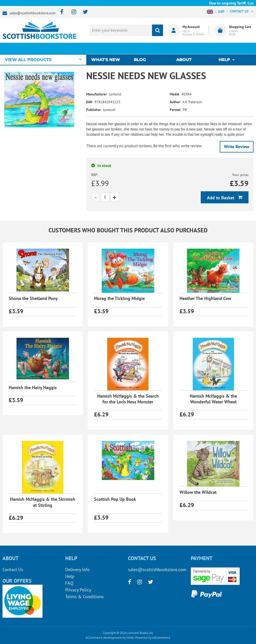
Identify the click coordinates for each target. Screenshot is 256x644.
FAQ (69, 583)
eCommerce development (104, 638)
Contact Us (13, 570)
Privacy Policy (78, 590)
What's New (108, 48)
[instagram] (72, 12)
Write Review (237, 147)
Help (70, 576)
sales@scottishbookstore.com (32, 13)
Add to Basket (221, 198)
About (184, 48)
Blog (141, 48)
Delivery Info (77, 570)
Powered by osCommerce (153, 638)
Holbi (130, 638)
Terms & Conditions (84, 597)
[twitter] (83, 12)
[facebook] (60, 12)
